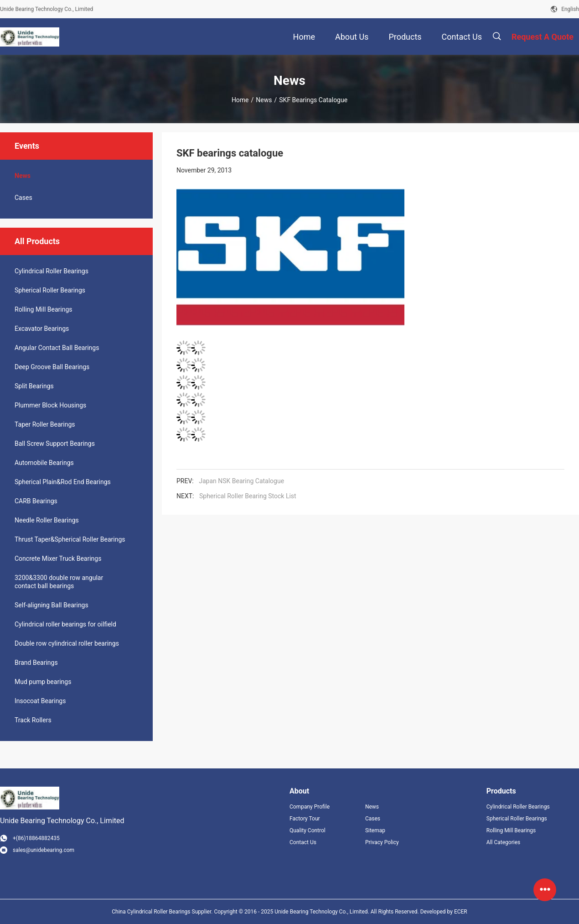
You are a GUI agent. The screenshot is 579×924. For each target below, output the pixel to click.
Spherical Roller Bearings (50, 290)
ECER (461, 912)
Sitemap (375, 830)
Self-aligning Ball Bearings (52, 605)
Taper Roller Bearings (45, 424)
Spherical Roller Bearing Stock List (248, 496)
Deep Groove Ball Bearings (52, 367)
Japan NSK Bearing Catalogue (241, 481)
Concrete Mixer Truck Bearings (58, 559)
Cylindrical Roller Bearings (52, 271)
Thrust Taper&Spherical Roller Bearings (70, 539)
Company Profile (310, 807)
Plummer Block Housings (50, 405)
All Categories (503, 842)
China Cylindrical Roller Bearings (151, 912)
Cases (23, 198)
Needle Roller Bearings (47, 520)
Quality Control (308, 830)
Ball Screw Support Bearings (55, 444)
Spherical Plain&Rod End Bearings (63, 482)
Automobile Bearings (44, 463)
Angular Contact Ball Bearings (57, 348)
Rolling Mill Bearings (44, 309)
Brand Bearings (36, 663)
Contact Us (303, 842)
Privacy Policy (382, 842)
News (264, 100)
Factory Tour (305, 819)
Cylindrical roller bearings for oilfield (65, 624)
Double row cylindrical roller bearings (67, 643)
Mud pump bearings (43, 682)
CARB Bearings (36, 501)
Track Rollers (33, 720)
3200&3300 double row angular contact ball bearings (59, 582)
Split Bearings (34, 386)
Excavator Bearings (42, 329)
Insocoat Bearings (40, 701)
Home (240, 100)
